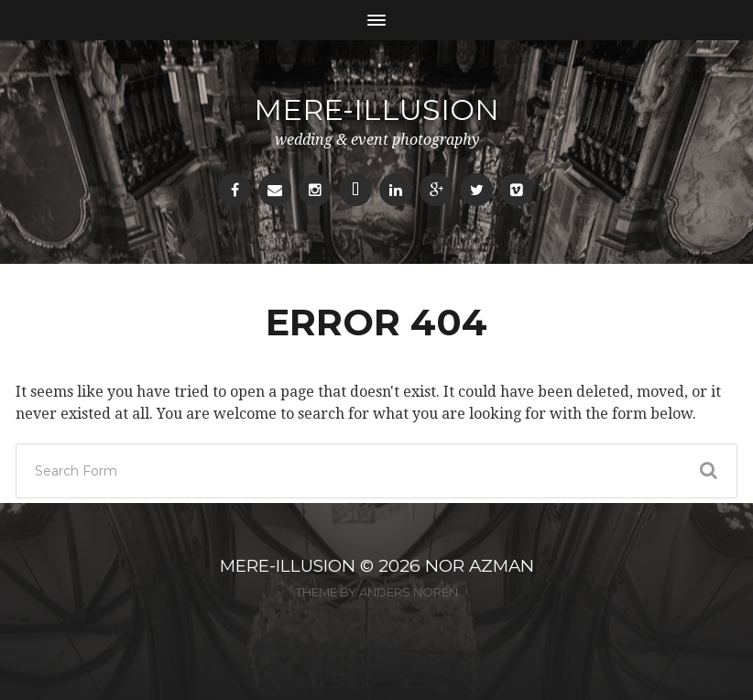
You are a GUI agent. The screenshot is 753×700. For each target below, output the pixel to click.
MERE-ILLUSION (288, 566)
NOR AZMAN (480, 566)
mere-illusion (376, 109)
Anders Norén (409, 592)
